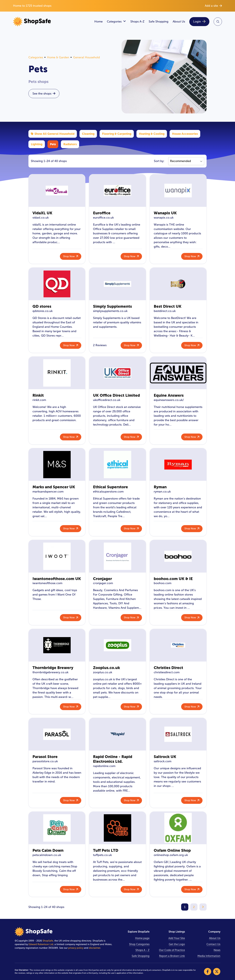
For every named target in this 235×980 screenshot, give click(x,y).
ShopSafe (48, 941)
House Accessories (185, 134)
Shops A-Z (137, 22)
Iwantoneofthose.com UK (57, 579)
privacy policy (76, 948)
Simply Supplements (112, 306)
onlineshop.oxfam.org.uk (171, 855)
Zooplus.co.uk (106, 668)
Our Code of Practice (172, 950)
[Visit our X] (217, 972)
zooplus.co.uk (103, 672)
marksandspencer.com (48, 492)
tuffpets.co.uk (102, 855)
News (217, 950)
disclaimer (95, 948)
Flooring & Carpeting (117, 134)
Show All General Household (53, 134)
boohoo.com (163, 583)
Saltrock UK (165, 757)
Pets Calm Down (48, 850)
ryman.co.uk (162, 492)
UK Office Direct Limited (116, 395)
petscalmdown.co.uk (47, 855)
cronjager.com (103, 583)
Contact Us (213, 944)
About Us (179, 22)
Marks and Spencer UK (54, 487)
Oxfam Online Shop (172, 850)
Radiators (70, 144)
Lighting (37, 144)
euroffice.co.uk (103, 218)
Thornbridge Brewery (53, 668)
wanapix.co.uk (164, 218)
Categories (117, 22)
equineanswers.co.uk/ (169, 400)
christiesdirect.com (167, 672)
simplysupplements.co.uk (110, 311)
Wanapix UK (165, 213)
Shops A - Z (142, 950)
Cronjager (102, 579)
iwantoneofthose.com (47, 583)
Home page (142, 938)
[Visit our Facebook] (208, 972)
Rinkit (38, 395)
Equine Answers (169, 395)
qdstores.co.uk (43, 311)
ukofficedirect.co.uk (107, 400)
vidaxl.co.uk (41, 218)
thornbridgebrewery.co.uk (50, 672)
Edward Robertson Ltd (41, 944)
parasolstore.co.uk (45, 761)
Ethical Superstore (110, 487)
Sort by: (159, 161)
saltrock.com (163, 761)
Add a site (213, 6)
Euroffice (102, 213)
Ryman (160, 487)
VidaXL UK (42, 213)
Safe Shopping (159, 22)
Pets (53, 144)
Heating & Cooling (152, 134)
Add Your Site (177, 938)
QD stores (42, 306)
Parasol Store (45, 757)
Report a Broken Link (172, 956)
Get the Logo (177, 944)
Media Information (209, 956)
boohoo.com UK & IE (173, 579)
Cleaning (88, 134)
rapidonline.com (104, 766)
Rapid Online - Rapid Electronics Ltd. (113, 759)
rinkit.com (39, 400)
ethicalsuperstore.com (108, 492)
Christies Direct (168, 668)
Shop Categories (139, 944)
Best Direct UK (168, 306)
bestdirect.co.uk (165, 311)
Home (98, 22)
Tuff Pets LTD (106, 850)
